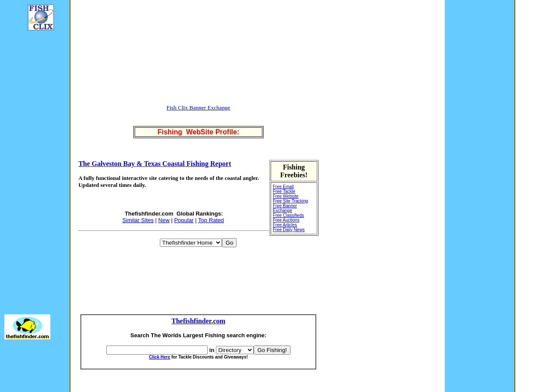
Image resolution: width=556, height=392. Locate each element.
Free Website (286, 196)
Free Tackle (284, 191)
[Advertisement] (30, 168)
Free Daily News (289, 230)
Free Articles (285, 225)
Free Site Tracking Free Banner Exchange (290, 206)
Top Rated (211, 220)
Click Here (160, 357)
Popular (184, 220)
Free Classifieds (288, 215)
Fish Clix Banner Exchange (198, 108)
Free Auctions (286, 220)
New (164, 220)
